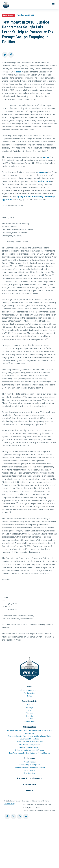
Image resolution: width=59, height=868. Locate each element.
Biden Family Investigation (30, 765)
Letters (30, 710)
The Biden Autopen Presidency (30, 778)
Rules (30, 696)
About (30, 687)
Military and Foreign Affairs (30, 745)
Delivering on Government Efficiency (30, 750)
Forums (30, 719)
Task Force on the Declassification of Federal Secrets (30, 753)
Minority (30, 790)
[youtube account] (26, 816)
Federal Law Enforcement (30, 747)
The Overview (30, 773)
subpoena (42, 172)
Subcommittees (30, 727)
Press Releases (30, 762)
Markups (30, 713)
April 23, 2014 (44, 181)
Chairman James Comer (30, 690)
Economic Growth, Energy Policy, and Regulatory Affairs (30, 736)
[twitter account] (13, 816)
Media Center (30, 758)
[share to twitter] (5, 55)
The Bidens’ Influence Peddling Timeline (30, 767)
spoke (46, 157)
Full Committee (30, 693)
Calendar (30, 705)
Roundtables (30, 722)
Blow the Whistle (30, 784)
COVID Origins (30, 770)
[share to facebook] (11, 55)
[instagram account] (20, 816)
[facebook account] (7, 816)
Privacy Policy (9, 804)
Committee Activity (30, 701)
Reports (30, 716)
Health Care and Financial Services (30, 742)
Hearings (30, 708)
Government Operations (30, 739)
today (19, 72)
